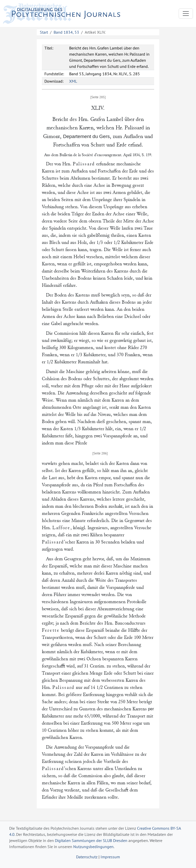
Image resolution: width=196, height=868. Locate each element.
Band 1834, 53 (66, 32)
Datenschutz (87, 857)
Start (44, 32)
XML (73, 81)
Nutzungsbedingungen (93, 847)
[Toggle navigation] (186, 14)
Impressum (110, 857)
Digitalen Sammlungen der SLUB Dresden (91, 840)
